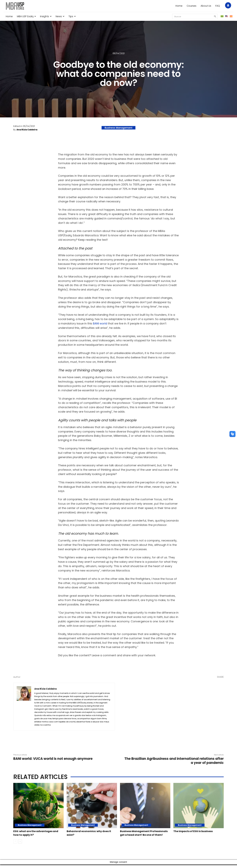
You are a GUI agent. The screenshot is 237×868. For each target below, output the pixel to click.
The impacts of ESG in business (197, 831)
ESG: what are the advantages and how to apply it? (37, 833)
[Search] (214, 17)
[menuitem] (222, 16)
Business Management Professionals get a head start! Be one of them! (144, 835)
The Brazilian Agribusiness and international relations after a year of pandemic (174, 761)
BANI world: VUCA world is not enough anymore (53, 759)
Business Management (118, 128)
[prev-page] (15, 845)
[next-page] (20, 845)
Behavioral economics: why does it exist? (88, 833)
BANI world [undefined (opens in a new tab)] (100, 323)
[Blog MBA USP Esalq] (15, 6)
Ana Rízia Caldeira (27, 130)
